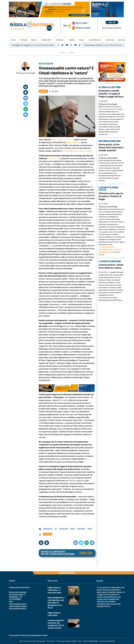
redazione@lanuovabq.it (18, 604)
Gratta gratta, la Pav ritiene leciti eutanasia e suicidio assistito (111, 147)
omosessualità (48, 529)
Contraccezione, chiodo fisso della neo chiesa (111, 266)
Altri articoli (67, 573)
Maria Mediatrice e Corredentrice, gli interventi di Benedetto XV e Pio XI (56, 603)
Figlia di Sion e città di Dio (54, 614)
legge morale (81, 529)
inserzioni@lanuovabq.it (18, 608)
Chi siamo (24, 40)
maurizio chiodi (64, 529)
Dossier (72, 40)
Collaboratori (46, 40)
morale (73, 529)
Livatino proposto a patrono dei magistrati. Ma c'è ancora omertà (56, 624)
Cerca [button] (121, 40)
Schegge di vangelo (21, 45)
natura (90, 529)
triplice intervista (73, 142)
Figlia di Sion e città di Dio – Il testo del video (54, 590)
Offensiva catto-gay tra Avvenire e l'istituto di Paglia (111, 196)
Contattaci (110, 40)
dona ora (112, 22)
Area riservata (94, 40)
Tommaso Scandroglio (26, 73)
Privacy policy (14, 635)
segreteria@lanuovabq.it (18, 606)
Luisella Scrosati (116, 272)
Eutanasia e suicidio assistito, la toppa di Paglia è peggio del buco (111, 94)
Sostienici (60, 40)
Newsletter (112, 28)
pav (56, 529)
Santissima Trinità (94, 45)
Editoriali (71, 53)
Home (13, 40)
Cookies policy (25, 635)
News (81, 23)
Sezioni (34, 40)
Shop (81, 40)
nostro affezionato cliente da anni (77, 151)
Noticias (83, 28)
